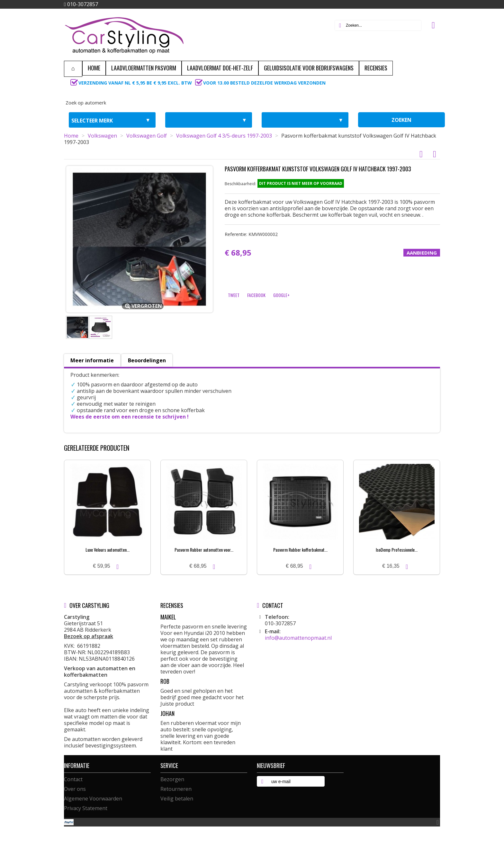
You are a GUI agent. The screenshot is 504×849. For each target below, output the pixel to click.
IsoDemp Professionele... (397, 550)
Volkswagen (102, 136)
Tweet (234, 295)
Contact (73, 779)
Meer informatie (92, 360)
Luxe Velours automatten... (108, 550)
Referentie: (251, 234)
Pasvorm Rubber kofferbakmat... (300, 550)
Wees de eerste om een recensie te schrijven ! (130, 417)
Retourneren (176, 789)
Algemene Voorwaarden (93, 799)
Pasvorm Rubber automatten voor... (204, 550)
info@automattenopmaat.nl (298, 638)
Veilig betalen (177, 799)
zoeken (401, 120)
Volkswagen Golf (147, 136)
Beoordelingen (147, 360)
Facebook (256, 295)
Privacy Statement (86, 808)
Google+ (281, 295)
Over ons (75, 789)
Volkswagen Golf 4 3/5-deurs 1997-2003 (224, 136)
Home (71, 136)
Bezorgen (172, 779)
